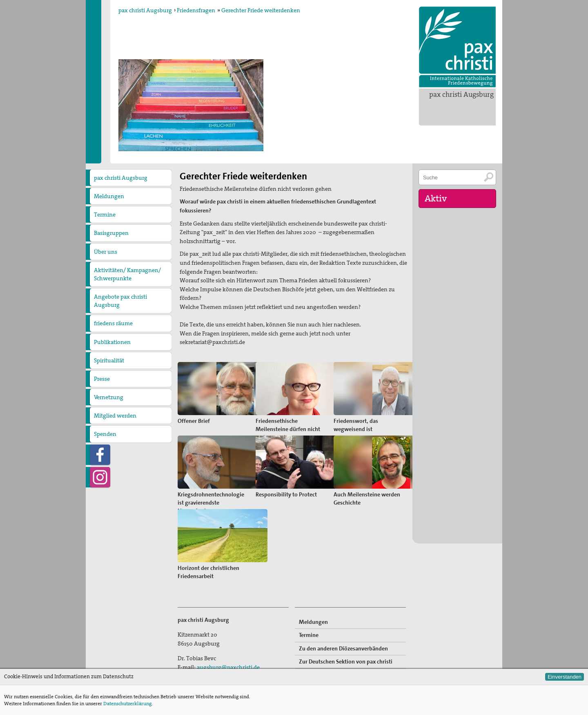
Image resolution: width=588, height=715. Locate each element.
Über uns (106, 252)
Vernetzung (109, 397)
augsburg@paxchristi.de (228, 667)
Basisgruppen (111, 233)
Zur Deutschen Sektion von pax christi (346, 661)
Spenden (105, 434)
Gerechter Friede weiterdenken (261, 10)
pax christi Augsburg (461, 94)
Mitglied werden (115, 416)
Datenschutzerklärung (127, 704)
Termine (105, 214)
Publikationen (112, 342)
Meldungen (109, 196)
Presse (102, 379)
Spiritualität (109, 360)
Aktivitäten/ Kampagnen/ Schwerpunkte (127, 274)
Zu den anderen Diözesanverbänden (343, 648)
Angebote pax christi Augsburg (120, 301)
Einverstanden (565, 677)
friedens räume (113, 323)
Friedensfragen (196, 10)
